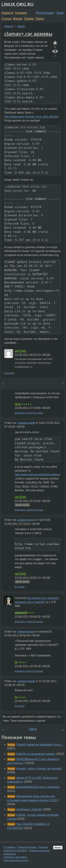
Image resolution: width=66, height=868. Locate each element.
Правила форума (27, 847)
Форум (18, 19)
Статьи (6, 19)
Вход (60, 13)
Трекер (29, 19)
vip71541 (21, 351)
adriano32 (21, 613)
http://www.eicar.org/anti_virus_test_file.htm (31, 117)
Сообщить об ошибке (15, 857)
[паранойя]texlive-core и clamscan (38, 787)
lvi (16, 662)
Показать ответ (24, 413)
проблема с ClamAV (29, 809)
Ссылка (9, 373)
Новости (7, 13)
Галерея (21, 13)
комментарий (26, 423)
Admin (21, 26)
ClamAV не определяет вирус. (35, 754)
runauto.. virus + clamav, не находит (39, 768)
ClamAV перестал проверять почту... (40, 745)
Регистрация (45, 13)
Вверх (58, 848)
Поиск (40, 19)
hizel (18, 404)
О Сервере (10, 847)
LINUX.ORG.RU (18, 4)
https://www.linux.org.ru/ (16, 860)
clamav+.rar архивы (28, 34)
